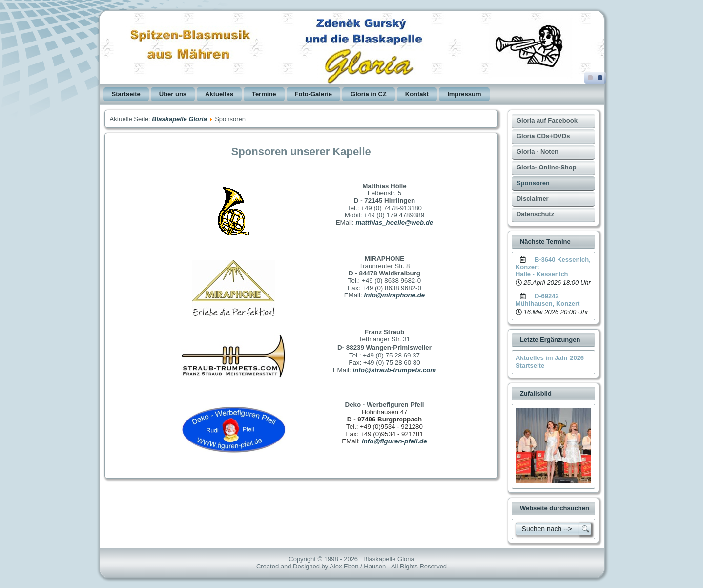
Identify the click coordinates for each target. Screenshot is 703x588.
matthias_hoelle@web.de (394, 222)
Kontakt (417, 94)
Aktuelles (219, 94)
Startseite (126, 94)
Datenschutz (535, 214)
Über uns (173, 94)
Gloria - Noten (538, 152)
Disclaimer (533, 199)
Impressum (464, 94)
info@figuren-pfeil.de (394, 441)
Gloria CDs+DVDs (543, 136)
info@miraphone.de (394, 295)
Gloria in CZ (369, 94)
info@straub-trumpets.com (394, 370)
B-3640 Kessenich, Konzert (553, 263)
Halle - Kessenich (542, 274)
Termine (264, 94)
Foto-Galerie (314, 94)
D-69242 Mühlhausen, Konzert (548, 300)
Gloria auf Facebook (547, 120)
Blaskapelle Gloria (179, 119)
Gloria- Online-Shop (547, 167)
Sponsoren (533, 183)
